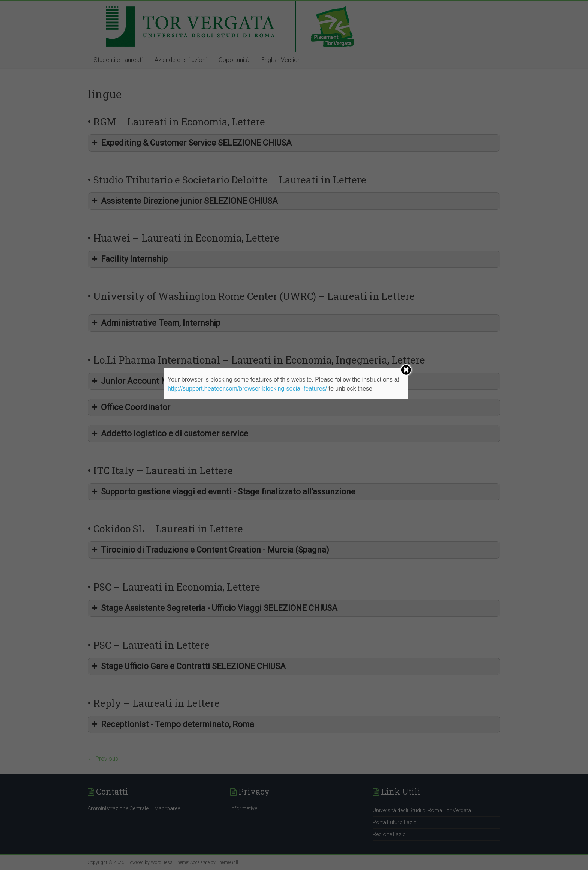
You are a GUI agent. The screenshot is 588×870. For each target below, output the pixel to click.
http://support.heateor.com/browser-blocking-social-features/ (247, 388)
